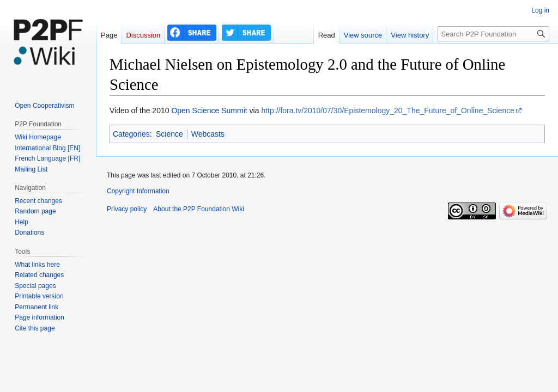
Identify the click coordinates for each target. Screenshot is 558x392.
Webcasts (208, 134)
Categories (131, 134)
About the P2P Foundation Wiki (199, 209)
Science (169, 134)
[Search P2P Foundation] (493, 34)
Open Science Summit (209, 111)
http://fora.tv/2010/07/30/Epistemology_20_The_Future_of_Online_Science (388, 111)
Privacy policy (127, 209)
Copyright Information (138, 191)
